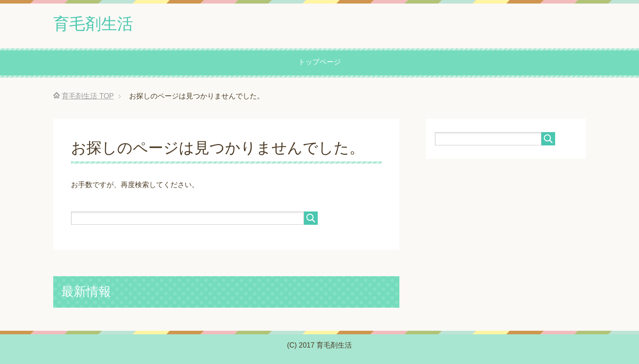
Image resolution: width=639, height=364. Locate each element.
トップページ (319, 62)
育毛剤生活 (93, 24)
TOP (88, 96)
